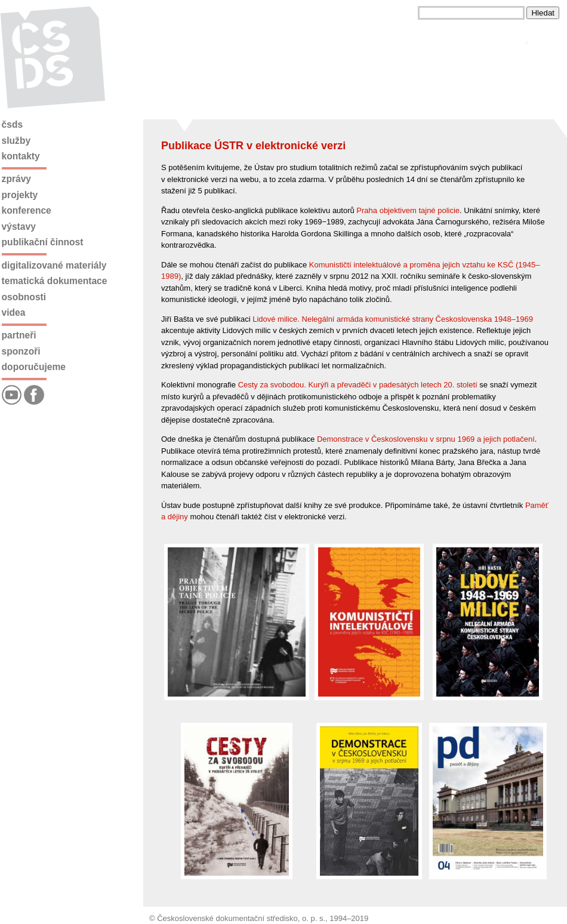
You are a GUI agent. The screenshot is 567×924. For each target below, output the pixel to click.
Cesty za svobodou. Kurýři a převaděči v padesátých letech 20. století (358, 385)
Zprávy (16, 179)
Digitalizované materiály (54, 265)
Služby (16, 141)
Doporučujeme (34, 367)
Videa (14, 312)
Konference (27, 210)
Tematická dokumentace (55, 281)
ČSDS (13, 124)
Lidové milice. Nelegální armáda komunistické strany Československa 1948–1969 (393, 319)
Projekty (20, 195)
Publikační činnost (43, 242)
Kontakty (21, 156)
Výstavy (19, 227)
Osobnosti (24, 297)
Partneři (19, 335)
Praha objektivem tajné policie (408, 210)
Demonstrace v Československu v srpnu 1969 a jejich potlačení (426, 439)
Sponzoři (21, 351)
